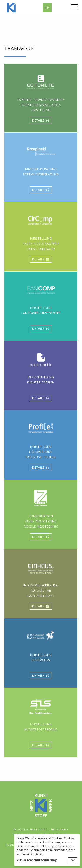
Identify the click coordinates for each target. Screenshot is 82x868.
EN (47, 8)
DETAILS (41, 120)
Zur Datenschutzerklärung (37, 860)
